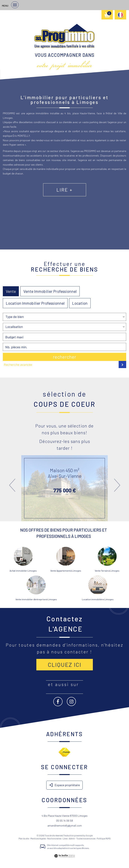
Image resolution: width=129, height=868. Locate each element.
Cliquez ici (65, 665)
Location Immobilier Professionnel (35, 303)
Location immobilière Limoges (98, 599)
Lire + (65, 190)
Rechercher (64, 357)
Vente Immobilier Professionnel (50, 291)
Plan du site (24, 838)
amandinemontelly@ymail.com (65, 825)
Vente (11, 291)
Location (80, 303)
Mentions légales (38, 838)
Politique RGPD (104, 838)
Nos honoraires (54, 838)
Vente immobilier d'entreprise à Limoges (36, 599)
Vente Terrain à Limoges (107, 571)
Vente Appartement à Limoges (66, 571)
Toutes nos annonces (86, 838)
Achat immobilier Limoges (23, 571)
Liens (65, 838)
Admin (72, 838)
